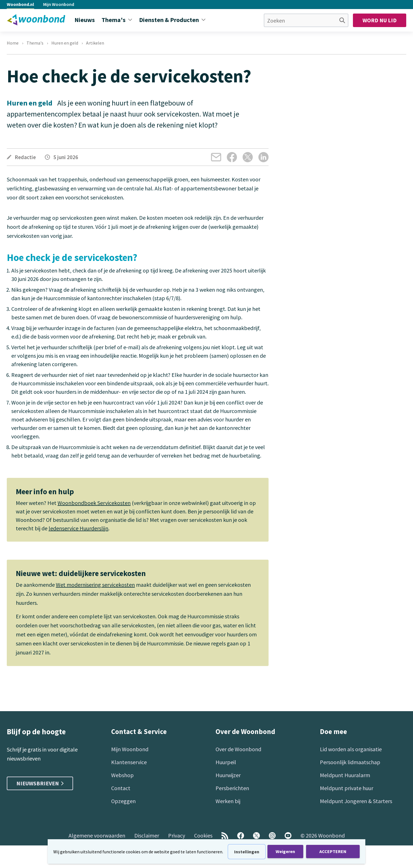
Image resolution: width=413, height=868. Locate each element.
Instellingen (247, 852)
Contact (121, 788)
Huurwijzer (228, 775)
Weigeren (285, 851)
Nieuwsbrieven (40, 783)
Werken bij (228, 801)
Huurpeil (226, 762)
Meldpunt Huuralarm (345, 775)
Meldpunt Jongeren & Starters (356, 801)
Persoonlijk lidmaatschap (350, 762)
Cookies (203, 835)
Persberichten (232, 788)
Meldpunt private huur (347, 788)
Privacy (177, 835)
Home (13, 43)
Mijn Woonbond (59, 4)
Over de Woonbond (238, 749)
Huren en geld (65, 43)
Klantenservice (129, 762)
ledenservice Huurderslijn (78, 528)
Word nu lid (380, 20)
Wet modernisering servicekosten (95, 585)
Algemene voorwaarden (97, 835)
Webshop (122, 775)
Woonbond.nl (20, 4)
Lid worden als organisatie (351, 749)
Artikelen (95, 43)
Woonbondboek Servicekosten (94, 503)
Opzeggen (123, 801)
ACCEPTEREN (333, 851)
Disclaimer (147, 835)
